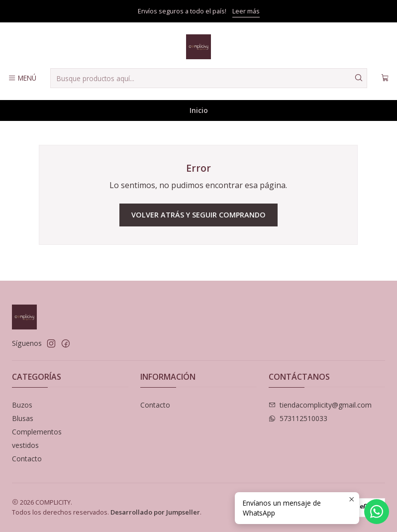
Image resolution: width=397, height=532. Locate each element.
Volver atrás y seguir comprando (198, 215)
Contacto (27, 459)
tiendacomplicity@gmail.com (320, 405)
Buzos (22, 405)
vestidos (25, 445)
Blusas (23, 418)
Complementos (37, 432)
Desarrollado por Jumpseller (155, 512)
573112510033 (298, 418)
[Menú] (22, 78)
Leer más (246, 11)
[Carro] (385, 78)
